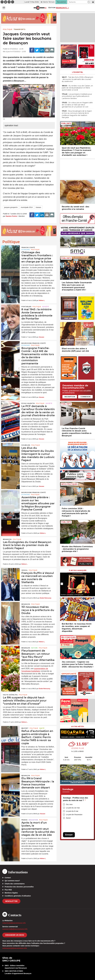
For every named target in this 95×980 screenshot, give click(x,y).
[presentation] (62, 584)
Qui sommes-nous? (12, 881)
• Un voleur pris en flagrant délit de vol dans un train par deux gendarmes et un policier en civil (77, 105)
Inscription (70, 397)
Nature (34, 648)
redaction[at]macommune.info (14, 923)
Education (33, 820)
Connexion (85, 397)
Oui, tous (69, 804)
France (24, 820)
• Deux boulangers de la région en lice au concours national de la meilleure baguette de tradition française (77, 114)
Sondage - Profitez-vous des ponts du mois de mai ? (75, 799)
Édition (52, 8)
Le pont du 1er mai (73, 808)
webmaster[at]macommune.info (15, 948)
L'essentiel (78, 72)
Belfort (25, 728)
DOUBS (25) (26, 445)
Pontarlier (26, 307)
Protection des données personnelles (19, 887)
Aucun (68, 818)
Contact (8, 878)
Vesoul (25, 570)
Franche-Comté (28, 247)
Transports (19, 29)
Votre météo (78, 727)
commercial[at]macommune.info (15, 929)
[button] (89, 2)
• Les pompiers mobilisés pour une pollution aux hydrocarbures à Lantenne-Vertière (77, 96)
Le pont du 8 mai (72, 811)
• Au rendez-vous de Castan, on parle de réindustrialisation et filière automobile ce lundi (77, 88)
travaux (38, 207)
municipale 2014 (27, 207)
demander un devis (15, 935)
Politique (8, 29)
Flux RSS (8, 890)
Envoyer (69, 835)
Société (45, 307)
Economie (26, 250)
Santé (42, 728)
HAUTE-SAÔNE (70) (10, 695)
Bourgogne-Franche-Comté (34, 343)
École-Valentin (28, 403)
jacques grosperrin (11, 207)
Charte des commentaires (15, 884)
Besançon (7, 539)
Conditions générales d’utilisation (18, 896)
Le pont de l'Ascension (74, 815)
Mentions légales (11, 893)
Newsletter (11, 901)
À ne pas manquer (78, 570)
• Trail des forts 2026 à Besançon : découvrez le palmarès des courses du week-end (77, 79)
